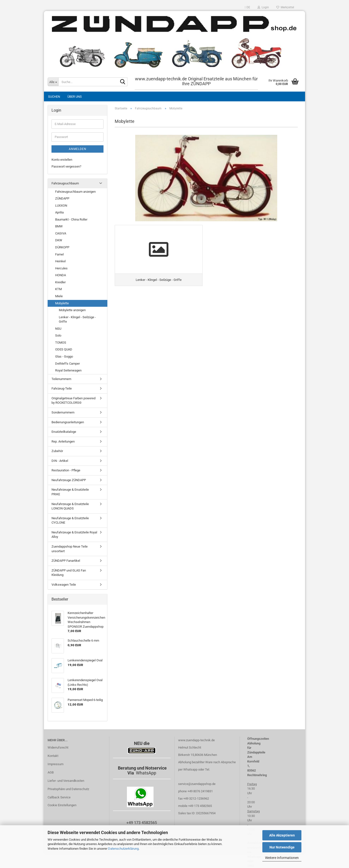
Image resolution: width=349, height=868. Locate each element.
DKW (59, 240)
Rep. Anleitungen (63, 441)
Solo (58, 335)
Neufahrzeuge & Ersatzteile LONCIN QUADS (70, 506)
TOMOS (61, 343)
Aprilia (59, 212)
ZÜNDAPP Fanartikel (66, 561)
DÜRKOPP (62, 247)
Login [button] (263, 7)
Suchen (54, 97)
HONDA (61, 275)
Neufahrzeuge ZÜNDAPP (69, 480)
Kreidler (60, 282)
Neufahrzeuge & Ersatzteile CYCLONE (70, 520)
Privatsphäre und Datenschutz (68, 789)
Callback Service (59, 797)
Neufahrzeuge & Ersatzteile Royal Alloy (74, 535)
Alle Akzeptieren (282, 835)
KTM (58, 289)
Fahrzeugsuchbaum (65, 183)
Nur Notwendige (282, 847)
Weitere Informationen (282, 858)
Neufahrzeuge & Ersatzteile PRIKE (70, 492)
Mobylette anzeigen (72, 310)
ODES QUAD (64, 349)
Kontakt (53, 756)
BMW (59, 226)
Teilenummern (61, 379)
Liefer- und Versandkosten (66, 781)
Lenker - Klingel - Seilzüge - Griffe (77, 319)
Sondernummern (63, 412)
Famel (59, 254)
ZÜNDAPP (62, 198)
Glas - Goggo (64, 356)
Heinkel (60, 261)
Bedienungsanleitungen (68, 422)
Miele (59, 296)
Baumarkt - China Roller (71, 219)
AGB (51, 772)
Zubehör (57, 451)
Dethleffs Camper (67, 364)
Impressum (56, 764)
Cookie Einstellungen (62, 805)
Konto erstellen (62, 160)
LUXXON (61, 206)
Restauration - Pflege (66, 470)
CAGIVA (61, 233)
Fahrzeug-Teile (62, 388)
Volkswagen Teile (64, 585)
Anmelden (78, 149)
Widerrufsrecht (58, 747)
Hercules (61, 268)
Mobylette (62, 303)
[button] (247, 7)
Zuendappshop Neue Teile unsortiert (70, 549)
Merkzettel (285, 7)
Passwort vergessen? (66, 166)
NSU (58, 329)
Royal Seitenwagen (68, 370)
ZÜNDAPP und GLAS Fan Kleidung (69, 573)
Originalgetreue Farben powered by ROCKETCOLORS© (73, 401)
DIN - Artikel (60, 461)
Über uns (75, 97)
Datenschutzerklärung (123, 849)
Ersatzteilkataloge (64, 432)
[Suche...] (53, 82)
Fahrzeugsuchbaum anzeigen (75, 192)
